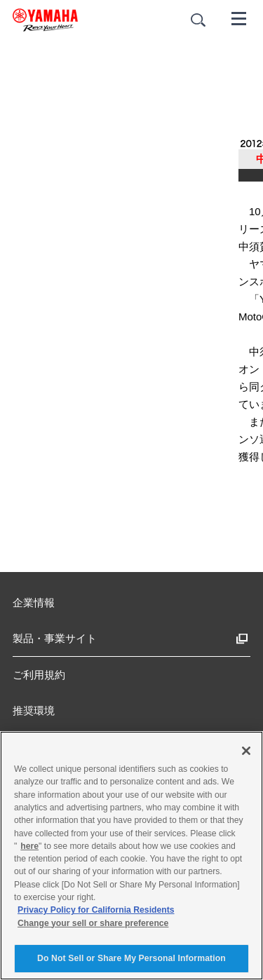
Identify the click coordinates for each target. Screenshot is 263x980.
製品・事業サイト (55, 638)
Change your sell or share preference (93, 923)
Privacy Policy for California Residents (96, 910)
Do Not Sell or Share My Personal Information (131, 958)
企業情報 (34, 603)
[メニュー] (239, 18)
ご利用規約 (39, 675)
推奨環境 (34, 710)
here (29, 846)
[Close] (246, 751)
